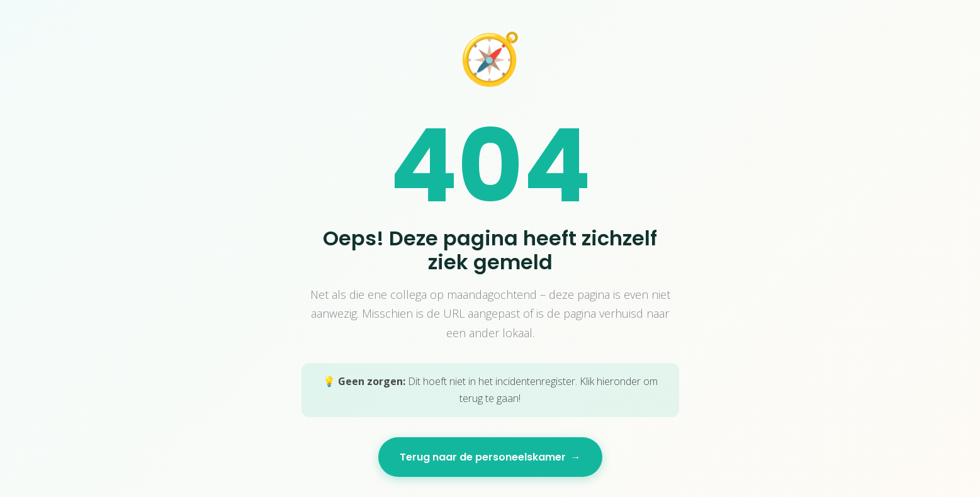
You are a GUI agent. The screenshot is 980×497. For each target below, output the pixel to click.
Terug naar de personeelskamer (490, 457)
